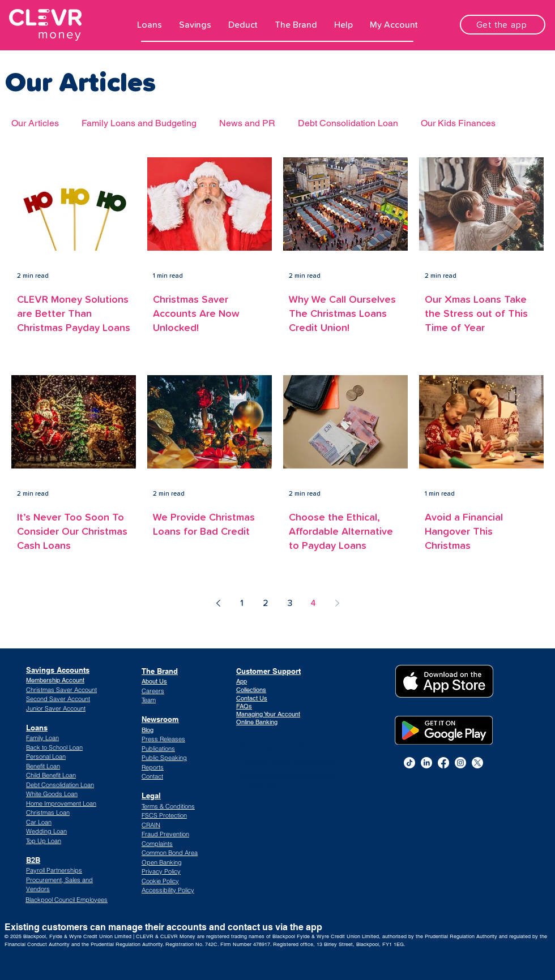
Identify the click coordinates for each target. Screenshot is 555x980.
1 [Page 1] (242, 603)
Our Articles (35, 123)
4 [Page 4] (313, 603)
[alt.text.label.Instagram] (460, 763)
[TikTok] (409, 763)
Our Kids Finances (458, 123)
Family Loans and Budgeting (139, 123)
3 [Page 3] (290, 603)
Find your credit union (277, 746)
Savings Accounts (58, 670)
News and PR (247, 123)
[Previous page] (218, 603)
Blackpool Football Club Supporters (288, 761)
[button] (150, 25)
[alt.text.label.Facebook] (443, 763)
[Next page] (337, 603)
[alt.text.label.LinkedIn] (426, 763)
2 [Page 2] (266, 603)
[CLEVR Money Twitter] (477, 763)
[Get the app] (503, 25)
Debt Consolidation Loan (348, 123)
